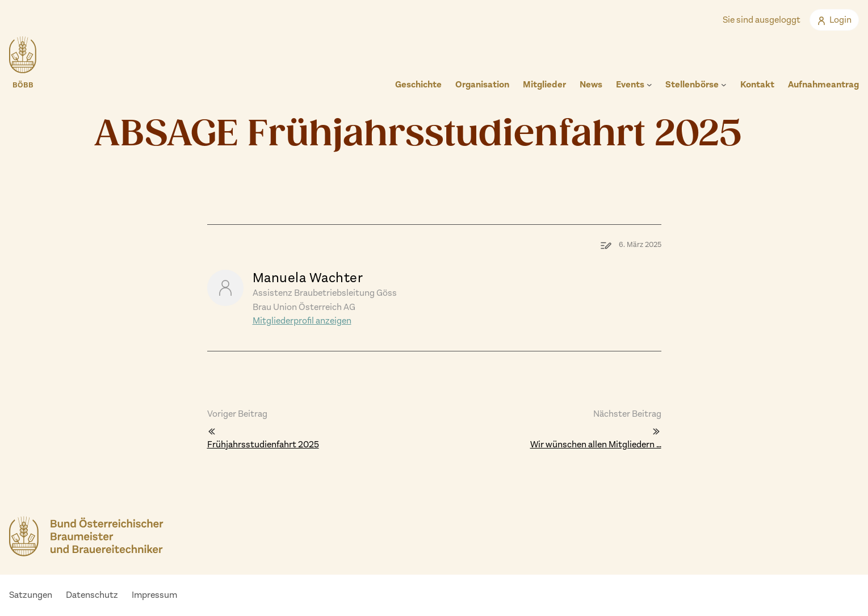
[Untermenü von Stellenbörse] (724, 85)
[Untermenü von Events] (649, 85)
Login (834, 20)
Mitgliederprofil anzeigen (302, 320)
